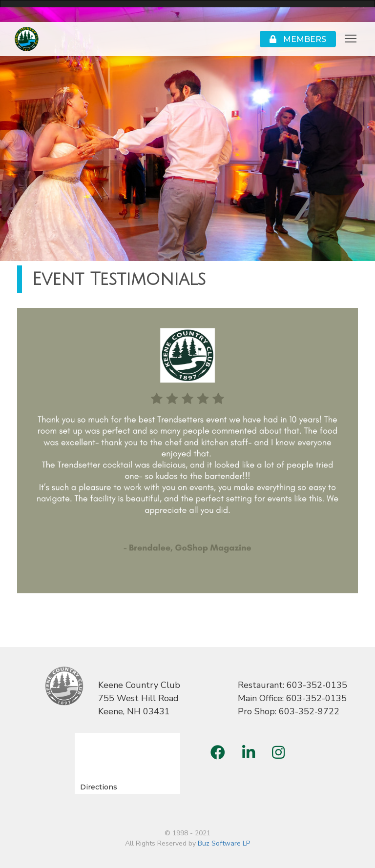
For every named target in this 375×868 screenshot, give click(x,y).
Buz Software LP (224, 843)
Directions (99, 787)
